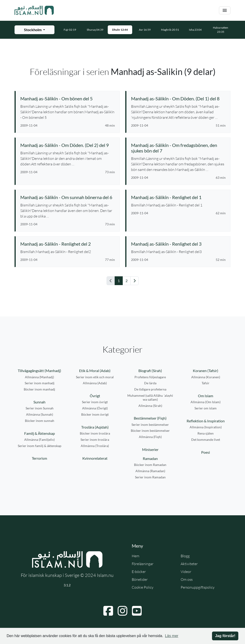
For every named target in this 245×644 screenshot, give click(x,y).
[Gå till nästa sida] (134, 281)
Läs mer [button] (172, 636)
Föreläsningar (143, 564)
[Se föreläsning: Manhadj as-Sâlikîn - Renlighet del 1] (178, 197)
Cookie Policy (143, 587)
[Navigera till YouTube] (137, 611)
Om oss (187, 579)
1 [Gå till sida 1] (119, 281)
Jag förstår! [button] (225, 636)
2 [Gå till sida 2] (127, 281)
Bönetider (140, 579)
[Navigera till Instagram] (122, 611)
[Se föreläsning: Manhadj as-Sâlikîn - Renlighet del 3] (178, 244)
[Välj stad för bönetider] (34, 30)
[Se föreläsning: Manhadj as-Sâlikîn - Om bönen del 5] (68, 98)
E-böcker (139, 572)
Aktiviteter (189, 564)
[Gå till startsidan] (34, 10)
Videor (186, 572)
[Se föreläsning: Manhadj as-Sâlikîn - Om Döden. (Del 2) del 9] (68, 145)
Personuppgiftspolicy (198, 587)
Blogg (185, 556)
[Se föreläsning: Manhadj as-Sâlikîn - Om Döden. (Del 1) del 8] (178, 98)
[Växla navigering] (225, 10)
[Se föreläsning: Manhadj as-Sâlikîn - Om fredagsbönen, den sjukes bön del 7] (178, 148)
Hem (136, 556)
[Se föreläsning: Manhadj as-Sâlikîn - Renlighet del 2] (68, 244)
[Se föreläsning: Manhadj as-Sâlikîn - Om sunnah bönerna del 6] (68, 197)
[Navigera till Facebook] (108, 611)
